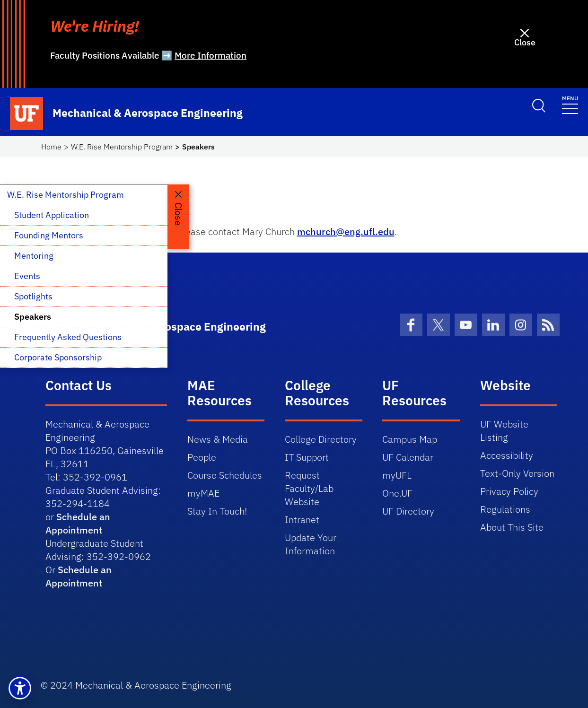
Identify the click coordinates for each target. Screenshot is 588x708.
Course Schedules (225, 475)
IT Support (307, 457)
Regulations (505, 509)
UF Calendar (408, 457)
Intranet (302, 520)
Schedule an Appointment (78, 523)
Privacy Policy (509, 491)
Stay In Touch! (217, 511)
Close (525, 42)
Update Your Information (311, 544)
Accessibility (507, 455)
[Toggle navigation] (570, 104)
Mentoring (34, 256)
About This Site (512, 527)
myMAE (203, 493)
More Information (211, 55)
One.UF (397, 493)
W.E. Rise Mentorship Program (122, 147)
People (202, 457)
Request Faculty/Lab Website (309, 488)
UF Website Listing (504, 431)
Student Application (52, 215)
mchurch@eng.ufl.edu (346, 232)
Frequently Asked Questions (68, 337)
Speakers (33, 317)
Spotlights (33, 296)
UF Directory (408, 511)
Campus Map (410, 439)
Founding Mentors (49, 235)
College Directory (321, 439)
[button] (20, 688)
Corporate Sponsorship (58, 357)
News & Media (218, 439)
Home (51, 147)
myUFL (397, 475)
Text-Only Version (517, 473)
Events (27, 276)
